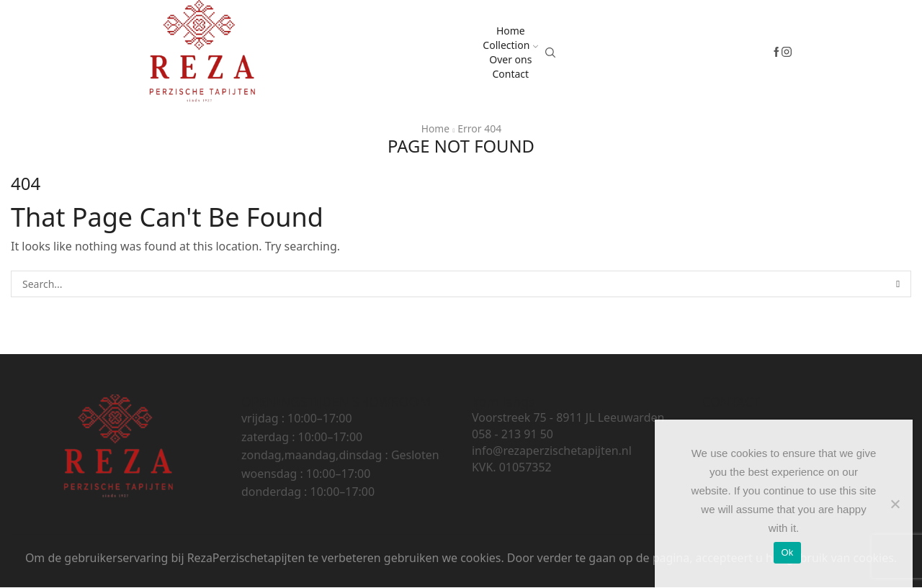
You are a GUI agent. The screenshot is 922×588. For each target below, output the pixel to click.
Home (511, 31)
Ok (787, 552)
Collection (510, 45)
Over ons (510, 59)
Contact (510, 74)
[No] (895, 504)
